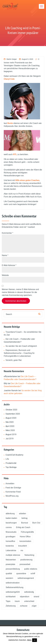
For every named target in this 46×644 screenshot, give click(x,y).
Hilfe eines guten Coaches (27, 180)
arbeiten (23, 514)
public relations (31, 569)
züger (34, 606)
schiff (33, 574)
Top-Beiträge (11, 467)
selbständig (29, 592)
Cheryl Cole (9, 79)
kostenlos (10, 546)
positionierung (26, 560)
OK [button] (35, 640)
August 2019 (11, 434)
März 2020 (10, 430)
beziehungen (11, 523)
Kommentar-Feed (13, 492)
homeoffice (10, 541)
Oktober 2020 (11, 410)
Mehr (29, 640)
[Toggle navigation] (42, 6)
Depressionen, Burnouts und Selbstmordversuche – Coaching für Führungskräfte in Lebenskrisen (19, 353)
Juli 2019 (10, 439)
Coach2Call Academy (14, 455)
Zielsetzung (11, 606)
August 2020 (11, 418)
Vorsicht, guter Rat (14, 360)
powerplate (10, 564)
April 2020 (10, 426)
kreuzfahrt (23, 546)
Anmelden (10, 484)
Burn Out (36, 523)
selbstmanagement (26, 578)
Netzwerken (11, 560)
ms (22, 550)
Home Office (25, 537)
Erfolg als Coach (23, 527)
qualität (9, 574)
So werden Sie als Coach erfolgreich (21, 346)
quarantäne (21, 574)
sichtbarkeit (11, 597)
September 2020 (13, 414)
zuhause (24, 606)
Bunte (10, 123)
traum (17, 601)
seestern (9, 578)
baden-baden (11, 518)
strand (36, 597)
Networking (29, 555)
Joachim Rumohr (11, 390)
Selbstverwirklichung (15, 587)
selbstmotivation (13, 583)
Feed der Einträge (13, 488)
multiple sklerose (13, 555)
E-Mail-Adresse (9, 265)
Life (7, 459)
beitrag (25, 518)
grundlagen (11, 537)
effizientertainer (10, 376)
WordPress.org (12, 496)
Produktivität (11, 463)
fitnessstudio (11, 532)
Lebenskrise (11, 550)
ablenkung (10, 514)
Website (5, 275)
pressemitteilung (13, 569)
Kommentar (7, 233)
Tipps (8, 601)
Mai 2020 (10, 422)
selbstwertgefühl (13, 592)
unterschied (29, 601)
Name (5, 255)
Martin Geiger (10, 59)
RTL (15, 154)
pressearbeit (25, 564)
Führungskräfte (27, 532)
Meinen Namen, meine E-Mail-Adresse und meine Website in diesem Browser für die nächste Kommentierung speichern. (20, 292)
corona (9, 527)
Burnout (25, 523)
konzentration (25, 541)
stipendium (25, 597)
